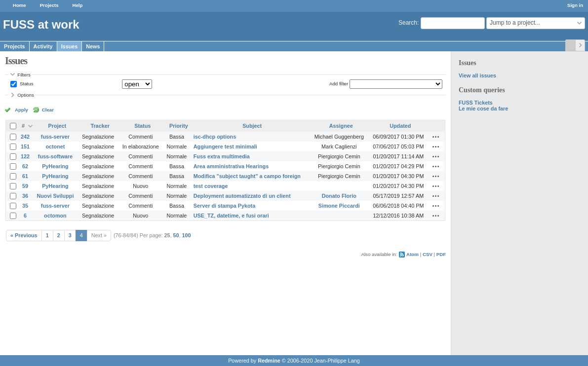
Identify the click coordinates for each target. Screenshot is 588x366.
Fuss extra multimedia (222, 156)
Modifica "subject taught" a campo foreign (247, 176)
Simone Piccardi (339, 206)
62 (25, 166)
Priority (179, 126)
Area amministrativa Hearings (231, 166)
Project (58, 126)
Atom (412, 254)
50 (176, 235)
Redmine (269, 361)
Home (20, 5)
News (93, 46)
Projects (49, 5)
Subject (252, 126)
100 (187, 235)
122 (25, 156)
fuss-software (55, 156)
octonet (55, 146)
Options (26, 95)
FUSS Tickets (476, 103)
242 (25, 137)
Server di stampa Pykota (224, 206)
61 (25, 176)
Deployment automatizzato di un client (242, 196)
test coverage (211, 186)
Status (26, 84)
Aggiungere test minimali (225, 146)
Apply (21, 110)
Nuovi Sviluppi (55, 196)
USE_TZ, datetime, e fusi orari (231, 216)
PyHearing (55, 166)
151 (25, 146)
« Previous (24, 235)
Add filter (339, 84)
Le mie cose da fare (483, 109)
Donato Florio (339, 196)
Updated (400, 126)
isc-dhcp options (215, 137)
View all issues (477, 75)
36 (25, 196)
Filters (24, 75)
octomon (55, 216)
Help (78, 5)
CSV (428, 254)
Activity (43, 46)
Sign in (575, 5)
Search (408, 23)
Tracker (100, 126)
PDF (441, 254)
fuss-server (55, 137)
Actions (436, 137)
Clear (48, 110)
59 (25, 186)
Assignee (341, 126)
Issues (70, 46)
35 (25, 206)
